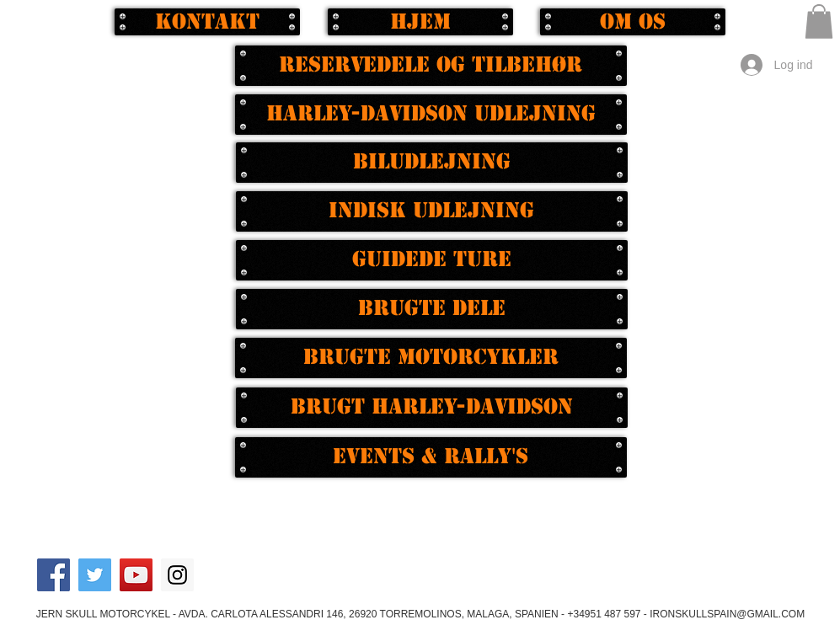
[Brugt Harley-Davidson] (432, 408)
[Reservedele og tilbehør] (431, 66)
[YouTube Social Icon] (136, 575)
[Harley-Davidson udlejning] (431, 115)
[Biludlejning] (432, 163)
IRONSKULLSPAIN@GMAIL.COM (727, 614)
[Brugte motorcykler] (431, 358)
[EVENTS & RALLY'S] (431, 457)
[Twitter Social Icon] (95, 575)
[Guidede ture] (432, 260)
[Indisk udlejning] (432, 211)
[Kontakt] (207, 22)
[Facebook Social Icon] (54, 575)
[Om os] (633, 22)
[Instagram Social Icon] (177, 575)
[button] (819, 21)
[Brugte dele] (432, 309)
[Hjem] (420, 22)
